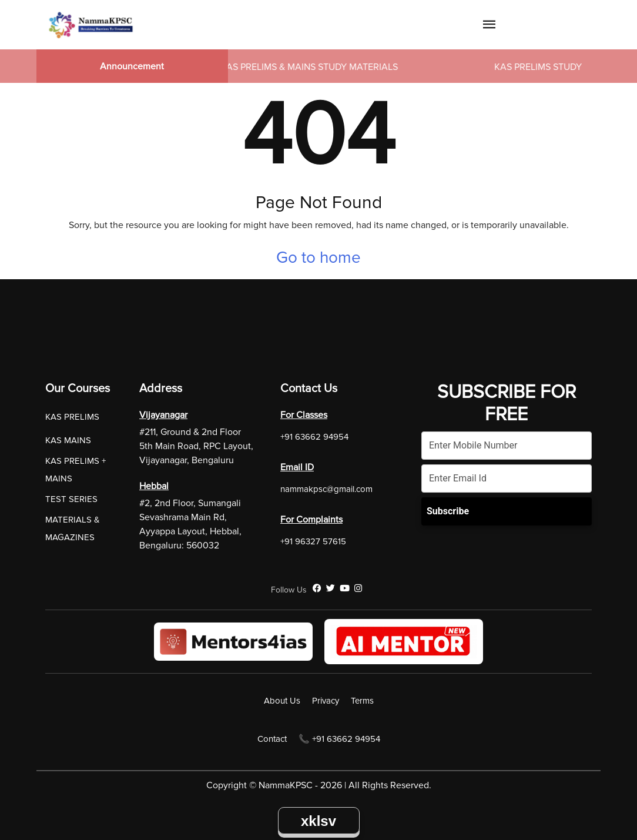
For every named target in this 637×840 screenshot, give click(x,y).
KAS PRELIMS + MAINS (76, 470)
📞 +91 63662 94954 (339, 739)
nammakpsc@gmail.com (326, 489)
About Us (282, 701)
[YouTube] (345, 588)
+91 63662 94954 (314, 437)
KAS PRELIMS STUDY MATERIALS (566, 67)
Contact (272, 739)
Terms (362, 701)
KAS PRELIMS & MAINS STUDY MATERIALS (312, 67)
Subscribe (448, 511)
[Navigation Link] (490, 26)
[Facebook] (317, 588)
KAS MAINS (68, 440)
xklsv (318, 821)
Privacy (326, 701)
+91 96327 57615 (313, 541)
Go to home (318, 257)
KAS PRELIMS (72, 417)
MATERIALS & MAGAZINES (73, 528)
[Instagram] (358, 588)
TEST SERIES (71, 499)
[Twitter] (331, 588)
